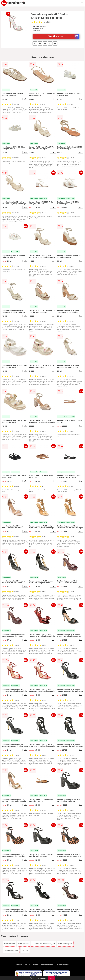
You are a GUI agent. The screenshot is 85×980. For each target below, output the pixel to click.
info (25, 99)
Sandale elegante (11, 950)
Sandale (25, 950)
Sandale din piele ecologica (44, 944)
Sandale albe (9, 944)
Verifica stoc (64, 36)
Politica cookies (62, 965)
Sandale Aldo (24, 944)
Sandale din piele (65, 944)
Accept (51, 978)
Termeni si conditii (23, 965)
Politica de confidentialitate (43, 965)
